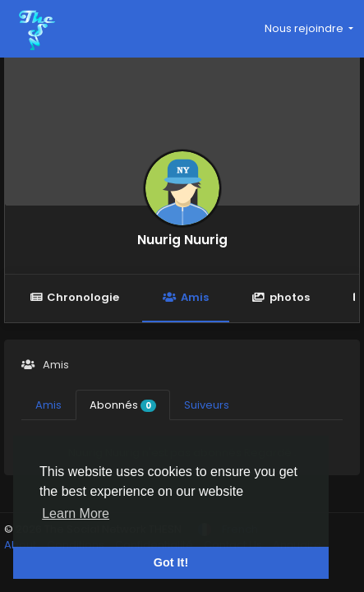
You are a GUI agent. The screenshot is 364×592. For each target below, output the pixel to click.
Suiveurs (207, 405)
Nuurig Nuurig (182, 240)
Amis (185, 297)
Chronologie (74, 297)
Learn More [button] (76, 513)
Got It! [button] (171, 562)
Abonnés (123, 405)
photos (281, 297)
